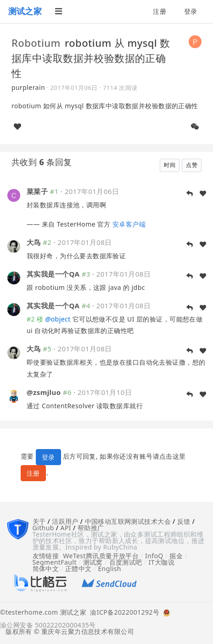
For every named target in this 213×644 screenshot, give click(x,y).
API (66, 528)
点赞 (192, 165)
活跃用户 (65, 521)
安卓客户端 (129, 224)
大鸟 (34, 242)
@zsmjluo (44, 392)
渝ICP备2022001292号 (123, 613)
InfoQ (154, 556)
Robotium (36, 43)
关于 (39, 521)
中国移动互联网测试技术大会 (128, 521)
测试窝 (93, 562)
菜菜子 (37, 191)
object (58, 319)
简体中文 (46, 569)
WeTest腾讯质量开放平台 (101, 556)
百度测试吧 (126, 562)
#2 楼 (35, 319)
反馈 (184, 521)
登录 (191, 11)
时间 (170, 165)
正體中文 (78, 569)
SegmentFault (55, 562)
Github (43, 528)
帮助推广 (91, 528)
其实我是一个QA (53, 274)
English (109, 569)
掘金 (176, 556)
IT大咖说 (162, 562)
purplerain (28, 87)
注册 (160, 11)
